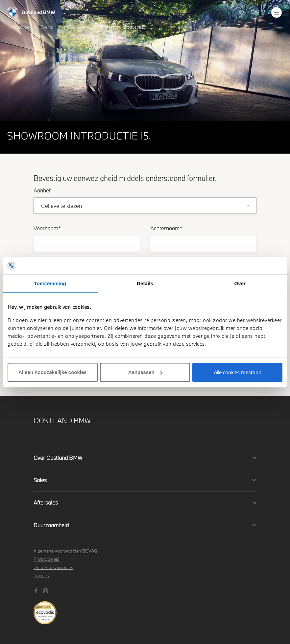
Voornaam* (47, 228)
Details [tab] (145, 283)
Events (47, 27)
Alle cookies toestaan (238, 372)
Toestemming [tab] (50, 283)
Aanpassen (145, 372)
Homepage (19, 27)
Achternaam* (166, 228)
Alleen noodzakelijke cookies (53, 372)
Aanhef (42, 190)
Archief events (77, 27)
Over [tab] (240, 283)
